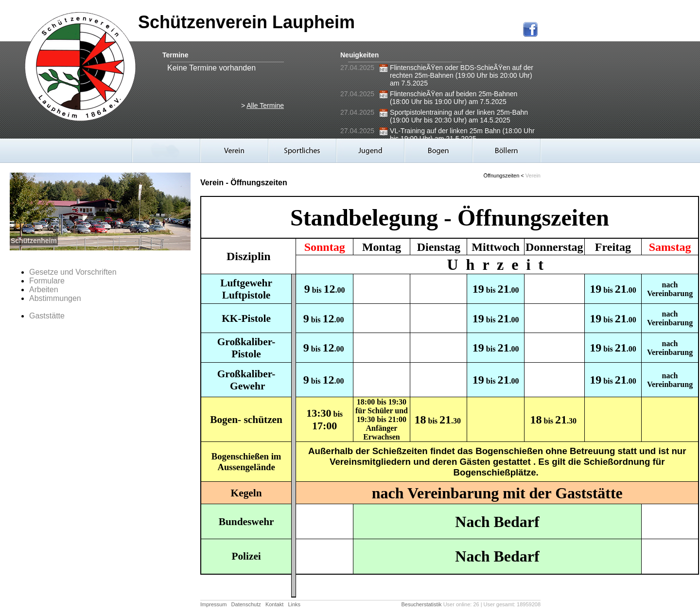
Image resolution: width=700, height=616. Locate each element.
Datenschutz (246, 604)
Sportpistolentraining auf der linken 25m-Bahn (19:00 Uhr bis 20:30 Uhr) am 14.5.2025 (459, 116)
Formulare (47, 281)
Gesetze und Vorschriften (73, 272)
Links (294, 604)
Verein (533, 176)
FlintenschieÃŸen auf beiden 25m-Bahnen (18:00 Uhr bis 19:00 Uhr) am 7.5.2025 (454, 98)
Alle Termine (265, 106)
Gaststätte (47, 316)
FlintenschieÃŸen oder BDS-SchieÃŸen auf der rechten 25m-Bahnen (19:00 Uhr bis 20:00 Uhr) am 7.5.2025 (462, 75)
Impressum (213, 604)
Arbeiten (44, 290)
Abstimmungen (55, 298)
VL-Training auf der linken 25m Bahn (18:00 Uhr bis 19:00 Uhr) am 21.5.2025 (462, 135)
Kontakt (274, 604)
